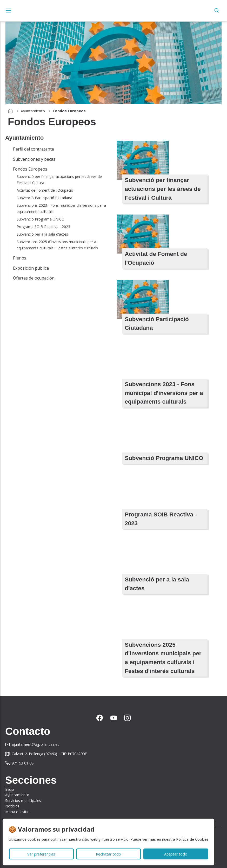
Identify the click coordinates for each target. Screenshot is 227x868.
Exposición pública (31, 268)
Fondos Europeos (30, 169)
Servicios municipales (23, 801)
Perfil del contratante (34, 149)
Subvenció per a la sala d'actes (42, 234)
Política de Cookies (192, 839)
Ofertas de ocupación (34, 278)
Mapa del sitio (17, 812)
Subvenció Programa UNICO (41, 219)
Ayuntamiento (33, 111)
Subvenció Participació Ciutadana (44, 198)
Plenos (20, 258)
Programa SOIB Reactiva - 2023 (43, 227)
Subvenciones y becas (34, 159)
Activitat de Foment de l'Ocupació (45, 190)
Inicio (10, 789)
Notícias (12, 806)
